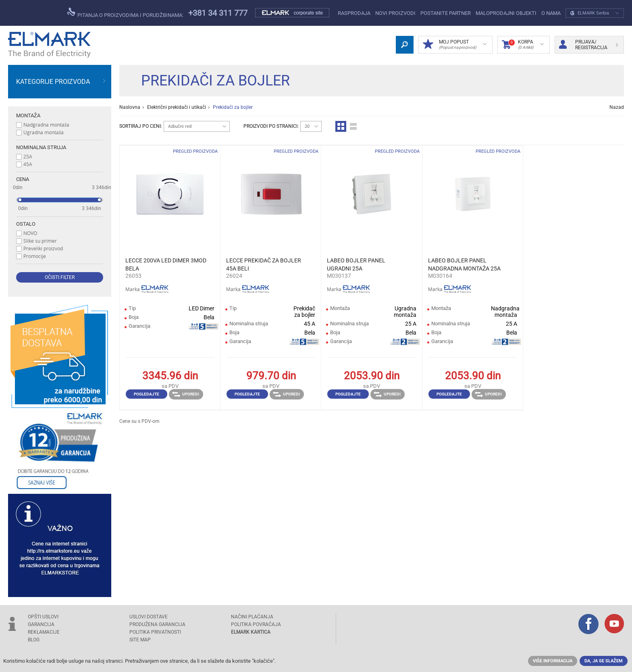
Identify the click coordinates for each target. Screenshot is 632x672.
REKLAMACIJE (44, 632)
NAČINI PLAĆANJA (252, 617)
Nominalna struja (41, 147)
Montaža (28, 115)
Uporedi (186, 394)
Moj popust (455, 45)
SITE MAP (140, 640)
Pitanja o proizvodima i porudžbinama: (125, 13)
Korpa (523, 45)
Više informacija (553, 661)
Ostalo (26, 224)
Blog (34, 640)
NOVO (30, 233)
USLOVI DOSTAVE (149, 617)
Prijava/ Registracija (588, 45)
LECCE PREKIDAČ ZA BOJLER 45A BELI (264, 264)
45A (28, 164)
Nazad (617, 107)
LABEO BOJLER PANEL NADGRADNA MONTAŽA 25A (464, 264)
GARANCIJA (41, 624)
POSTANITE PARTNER (446, 13)
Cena (23, 179)
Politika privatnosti (155, 632)
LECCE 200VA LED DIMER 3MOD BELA (166, 264)
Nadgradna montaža (46, 125)
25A (28, 156)
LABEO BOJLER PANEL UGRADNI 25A (356, 264)
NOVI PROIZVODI (395, 13)
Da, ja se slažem (604, 661)
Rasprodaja (354, 13)
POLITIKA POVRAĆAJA (256, 624)
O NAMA (551, 13)
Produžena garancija (157, 624)
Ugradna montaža (44, 132)
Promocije (35, 256)
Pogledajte (147, 394)
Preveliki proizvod (43, 248)
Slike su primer (40, 241)
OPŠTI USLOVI (43, 617)
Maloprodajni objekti (506, 13)
